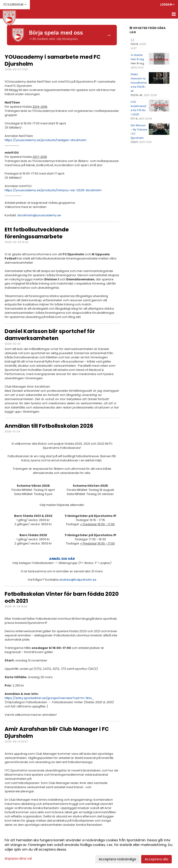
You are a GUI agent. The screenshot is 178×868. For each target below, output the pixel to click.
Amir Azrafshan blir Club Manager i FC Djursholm (57, 732)
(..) (132, 40)
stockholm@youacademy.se (39, 215)
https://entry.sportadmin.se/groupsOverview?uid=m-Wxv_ (49, 698)
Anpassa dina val (18, 858)
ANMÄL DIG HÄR (62, 559)
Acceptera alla (156, 859)
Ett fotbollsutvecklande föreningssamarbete (37, 233)
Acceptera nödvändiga (117, 859)
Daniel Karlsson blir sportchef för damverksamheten (50, 335)
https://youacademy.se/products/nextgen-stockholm (46, 140)
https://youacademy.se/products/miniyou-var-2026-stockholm (53, 190)
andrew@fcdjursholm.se (78, 580)
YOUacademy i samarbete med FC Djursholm (53, 60)
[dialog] (89, 849)
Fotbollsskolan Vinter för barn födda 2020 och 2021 (62, 597)
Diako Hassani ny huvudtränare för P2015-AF (139, 83)
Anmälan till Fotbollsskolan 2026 (49, 426)
